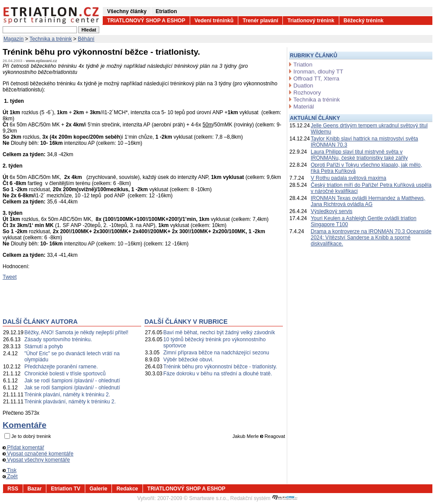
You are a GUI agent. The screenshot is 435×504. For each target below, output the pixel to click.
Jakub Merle (246, 436)
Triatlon (303, 65)
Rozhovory (307, 93)
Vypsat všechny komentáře (36, 460)
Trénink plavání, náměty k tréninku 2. (67, 395)
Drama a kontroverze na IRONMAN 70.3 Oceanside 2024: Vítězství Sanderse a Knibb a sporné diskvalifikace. (371, 238)
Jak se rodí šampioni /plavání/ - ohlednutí (72, 381)
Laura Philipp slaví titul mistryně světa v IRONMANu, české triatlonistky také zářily (359, 155)
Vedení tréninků (214, 21)
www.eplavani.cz (41, 61)
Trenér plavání (260, 21)
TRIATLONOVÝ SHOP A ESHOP (146, 21)
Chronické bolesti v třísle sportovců (65, 374)
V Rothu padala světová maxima (349, 178)
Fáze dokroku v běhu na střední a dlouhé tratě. (218, 374)
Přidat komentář (23, 448)
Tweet (10, 277)
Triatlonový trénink (311, 21)
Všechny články (127, 11)
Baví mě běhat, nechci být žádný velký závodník (219, 332)
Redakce (127, 489)
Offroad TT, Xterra (316, 79)
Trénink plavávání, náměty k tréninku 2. (70, 402)
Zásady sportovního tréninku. (58, 339)
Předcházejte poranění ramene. (61, 367)
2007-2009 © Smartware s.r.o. (192, 498)
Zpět (10, 476)
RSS (13, 489)
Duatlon (303, 86)
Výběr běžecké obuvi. (189, 360)
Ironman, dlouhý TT (318, 72)
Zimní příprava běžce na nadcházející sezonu (216, 353)
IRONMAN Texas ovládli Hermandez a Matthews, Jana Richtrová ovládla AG (368, 201)
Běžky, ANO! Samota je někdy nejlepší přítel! (77, 332)
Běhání (86, 39)
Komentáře (24, 425)
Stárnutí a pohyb (44, 346)
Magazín (14, 39)
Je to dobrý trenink (31, 436)
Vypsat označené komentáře (38, 454)
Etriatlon (166, 11)
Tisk (10, 470)
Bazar (35, 489)
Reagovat (273, 436)
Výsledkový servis (332, 211)
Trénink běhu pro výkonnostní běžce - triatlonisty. (220, 367)
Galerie (99, 489)
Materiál (304, 107)
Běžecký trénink (364, 21)
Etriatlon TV (65, 489)
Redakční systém (264, 498)
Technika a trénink (51, 39)
